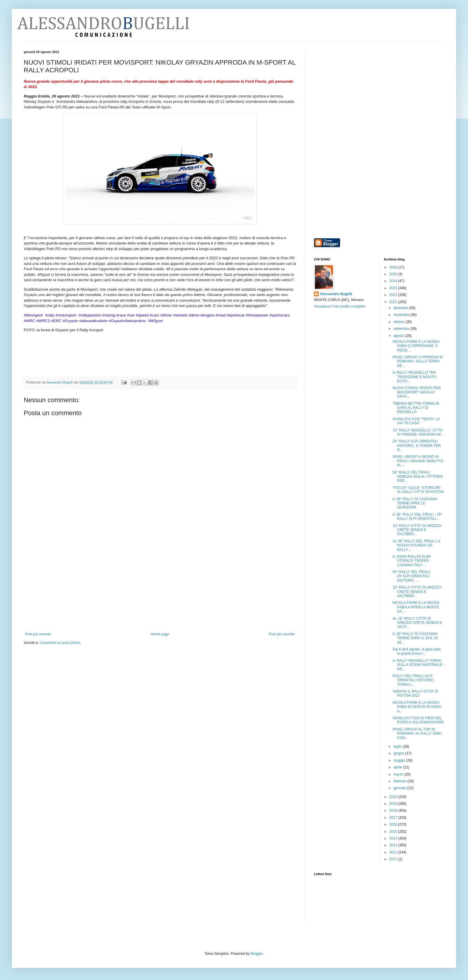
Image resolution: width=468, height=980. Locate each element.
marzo (399, 774)
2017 (394, 818)
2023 (394, 288)
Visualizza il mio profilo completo (340, 306)
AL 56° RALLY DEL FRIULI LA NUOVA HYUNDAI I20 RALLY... (416, 545)
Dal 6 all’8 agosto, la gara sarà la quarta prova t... (416, 651)
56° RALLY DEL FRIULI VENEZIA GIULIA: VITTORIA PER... (418, 477)
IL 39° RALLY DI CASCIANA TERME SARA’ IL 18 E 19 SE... (415, 638)
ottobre (399, 322)
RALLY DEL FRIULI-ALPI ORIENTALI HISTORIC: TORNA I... (413, 680)
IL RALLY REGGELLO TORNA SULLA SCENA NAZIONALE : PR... (418, 665)
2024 (394, 281)
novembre (402, 315)
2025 (394, 274)
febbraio (400, 781)
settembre (402, 329)
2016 (394, 824)
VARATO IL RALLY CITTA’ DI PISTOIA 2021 (415, 693)
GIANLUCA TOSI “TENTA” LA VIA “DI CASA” (416, 421)
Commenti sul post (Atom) (60, 643)
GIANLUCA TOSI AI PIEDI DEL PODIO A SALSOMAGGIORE (418, 720)
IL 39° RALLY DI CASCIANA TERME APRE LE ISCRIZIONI (415, 503)
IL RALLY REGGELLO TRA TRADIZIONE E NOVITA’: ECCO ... (415, 377)
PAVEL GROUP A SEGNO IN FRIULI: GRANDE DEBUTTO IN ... (418, 461)
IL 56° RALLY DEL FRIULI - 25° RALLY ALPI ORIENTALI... (417, 517)
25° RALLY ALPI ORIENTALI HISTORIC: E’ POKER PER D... (416, 446)
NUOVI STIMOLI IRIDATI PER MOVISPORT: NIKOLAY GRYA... (416, 392)
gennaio (400, 788)
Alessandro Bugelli (336, 294)
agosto (399, 336)
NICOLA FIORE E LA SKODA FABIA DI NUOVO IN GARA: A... (417, 707)
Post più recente (38, 634)
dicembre (401, 308)
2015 (394, 832)
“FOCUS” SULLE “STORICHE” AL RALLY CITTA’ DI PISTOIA (418, 490)
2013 (394, 845)
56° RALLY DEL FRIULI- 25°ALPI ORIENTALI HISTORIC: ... (412, 576)
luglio (398, 746)
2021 (394, 302)
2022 (394, 295)
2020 (394, 797)
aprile (398, 767)
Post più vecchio (282, 634)
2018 (394, 810)
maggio (400, 760)
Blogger (257, 954)
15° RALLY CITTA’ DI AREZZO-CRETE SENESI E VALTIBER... (417, 530)
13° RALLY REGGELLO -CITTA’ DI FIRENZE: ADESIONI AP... (418, 432)
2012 (394, 852)
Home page (160, 634)
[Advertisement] (160, 588)
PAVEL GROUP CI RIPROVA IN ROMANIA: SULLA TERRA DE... (418, 361)
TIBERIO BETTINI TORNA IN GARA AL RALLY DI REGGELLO (416, 408)
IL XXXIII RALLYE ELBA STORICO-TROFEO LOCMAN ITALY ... (412, 561)
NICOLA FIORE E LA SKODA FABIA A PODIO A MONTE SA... (416, 607)
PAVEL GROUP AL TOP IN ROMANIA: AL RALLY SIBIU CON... (417, 734)
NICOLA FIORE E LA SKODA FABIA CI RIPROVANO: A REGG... (416, 346)
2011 (394, 859)
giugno (399, 753)
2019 (394, 804)
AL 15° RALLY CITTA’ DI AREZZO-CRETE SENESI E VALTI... (417, 623)
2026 (394, 267)
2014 (394, 838)
